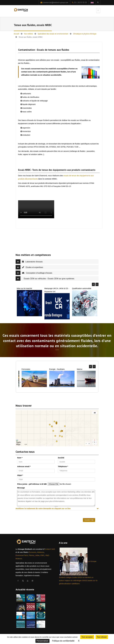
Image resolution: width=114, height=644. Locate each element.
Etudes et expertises (29, 267)
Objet (20, 475)
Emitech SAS (50, 549)
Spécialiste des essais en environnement (53, 34)
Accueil (17, 34)
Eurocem (32, 552)
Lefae (37, 555)
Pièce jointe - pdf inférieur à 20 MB (32, 484)
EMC (42, 555)
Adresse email (24, 466)
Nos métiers (29, 34)
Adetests (40, 552)
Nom (20, 458)
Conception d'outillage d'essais (34, 273)
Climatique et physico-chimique (85, 34)
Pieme (31, 555)
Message (21, 488)
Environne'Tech (22, 555)
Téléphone (63, 466)
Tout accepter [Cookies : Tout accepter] (87, 637)
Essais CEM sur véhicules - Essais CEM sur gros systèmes (45, 278)
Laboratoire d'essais (29, 262)
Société (61, 458)
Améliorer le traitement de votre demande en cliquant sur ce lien (43, 508)
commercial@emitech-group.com (55, 2)
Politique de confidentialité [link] (63, 641)
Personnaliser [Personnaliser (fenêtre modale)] (43, 641)
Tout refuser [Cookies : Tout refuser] (102, 637)
